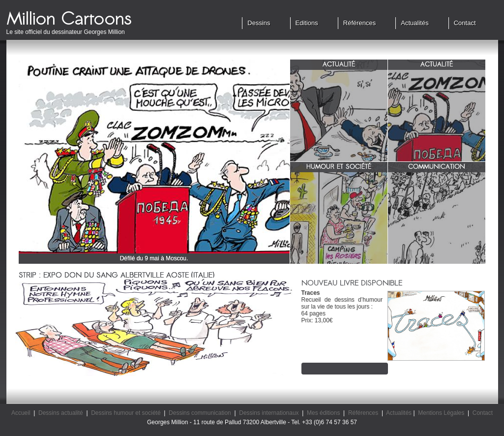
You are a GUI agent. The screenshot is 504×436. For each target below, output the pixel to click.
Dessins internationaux (269, 413)
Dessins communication (200, 413)
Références (359, 23)
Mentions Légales (441, 413)
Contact (465, 23)
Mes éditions (323, 413)
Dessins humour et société (126, 413)
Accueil (21, 413)
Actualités (415, 23)
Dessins (259, 23)
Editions (307, 23)
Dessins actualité (61, 413)
